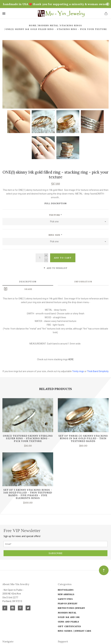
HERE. (71, 359)
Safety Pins (65, 599)
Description (28, 281)
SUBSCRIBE (55, 553)
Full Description (56, 203)
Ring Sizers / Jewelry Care (75, 631)
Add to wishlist (55, 268)
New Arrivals (66, 594)
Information (83, 281)
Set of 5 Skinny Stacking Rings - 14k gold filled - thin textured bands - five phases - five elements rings (28, 494)
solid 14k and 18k (69, 617)
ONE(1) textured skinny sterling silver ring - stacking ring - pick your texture (28, 438)
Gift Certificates (69, 626)
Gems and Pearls (69, 621)
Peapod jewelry (68, 603)
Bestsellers (66, 590)
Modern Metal (67, 612)
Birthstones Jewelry (72, 608)
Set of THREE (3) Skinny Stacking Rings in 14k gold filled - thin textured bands (83, 438)
